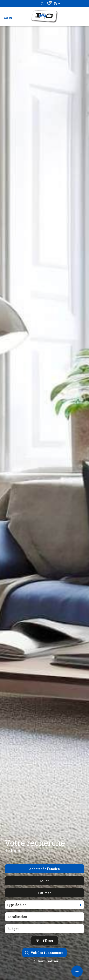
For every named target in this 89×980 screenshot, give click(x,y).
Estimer (44, 902)
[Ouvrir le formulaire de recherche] (45, 950)
